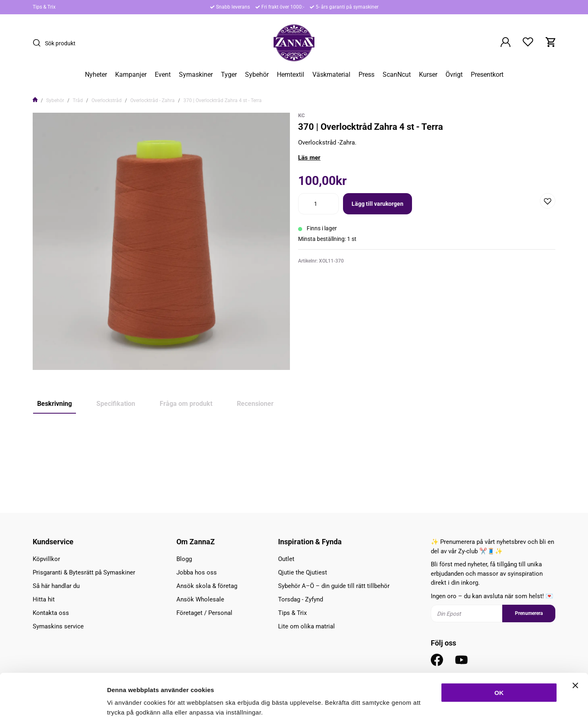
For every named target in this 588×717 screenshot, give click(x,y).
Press (366, 75)
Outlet (286, 559)
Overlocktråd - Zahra (153, 100)
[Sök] (39, 43)
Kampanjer (131, 75)
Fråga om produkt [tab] (186, 404)
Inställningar (444, 701)
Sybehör (257, 75)
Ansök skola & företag (207, 586)
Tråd (78, 100)
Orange (47, 466)
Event (163, 75)
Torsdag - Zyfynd (301, 599)
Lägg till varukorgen (378, 204)
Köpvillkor (46, 559)
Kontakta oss (51, 613)
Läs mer (309, 158)
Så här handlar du (56, 586)
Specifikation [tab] (116, 404)
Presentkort (487, 75)
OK (499, 648)
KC (302, 115)
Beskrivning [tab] (55, 404)
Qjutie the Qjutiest (303, 572)
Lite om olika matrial (306, 626)
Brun (75, 466)
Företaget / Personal (204, 613)
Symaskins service (58, 626)
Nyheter (96, 75)
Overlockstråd (107, 100)
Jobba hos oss (197, 572)
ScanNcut (397, 75)
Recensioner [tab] (255, 404)
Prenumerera (529, 613)
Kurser (428, 75)
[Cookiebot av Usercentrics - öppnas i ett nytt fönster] (53, 701)
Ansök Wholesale (200, 599)
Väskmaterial (331, 75)
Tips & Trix (44, 7)
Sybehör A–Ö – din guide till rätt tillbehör (334, 586)
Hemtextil (291, 75)
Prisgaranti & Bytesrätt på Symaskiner (84, 572)
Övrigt (454, 75)
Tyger (229, 75)
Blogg (184, 559)
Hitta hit (44, 599)
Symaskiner (196, 75)
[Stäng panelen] (575, 641)
